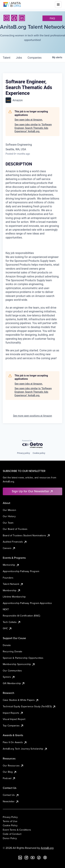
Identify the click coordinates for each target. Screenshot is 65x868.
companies (35, 58)
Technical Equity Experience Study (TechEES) (29, 706)
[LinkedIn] (22, 18)
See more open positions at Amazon (32, 416)
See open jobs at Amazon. (29, 120)
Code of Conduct (12, 834)
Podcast (9, 778)
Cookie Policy (10, 825)
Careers (9, 548)
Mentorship (11, 565)
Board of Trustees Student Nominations (27, 535)
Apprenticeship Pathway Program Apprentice (27, 603)
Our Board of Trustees (15, 529)
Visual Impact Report (14, 719)
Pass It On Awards (15, 742)
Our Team (8, 523)
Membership (12, 590)
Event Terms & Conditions (17, 830)
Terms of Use (10, 821)
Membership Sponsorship (19, 664)
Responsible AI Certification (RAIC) (21, 616)
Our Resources (13, 766)
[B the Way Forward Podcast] (45, 858)
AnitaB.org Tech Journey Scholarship (25, 749)
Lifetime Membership (14, 597)
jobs (19, 58)
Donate (7, 645)
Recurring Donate (13, 651)
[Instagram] (7, 18)
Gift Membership (14, 683)
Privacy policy (23, 453)
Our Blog (10, 772)
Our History (9, 516)
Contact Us (11, 795)
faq (52, 18)
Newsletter (11, 801)
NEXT (6, 609)
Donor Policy (10, 838)
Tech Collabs (12, 622)
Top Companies (13, 726)
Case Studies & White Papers (21, 700)
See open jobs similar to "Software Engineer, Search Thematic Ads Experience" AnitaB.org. (33, 128)
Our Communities (12, 671)
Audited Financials (15, 542)
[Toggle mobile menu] (58, 5)
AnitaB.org (47, 848)
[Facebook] (14, 18)
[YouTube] (33, 858)
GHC (7, 628)
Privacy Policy (10, 817)
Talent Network (13, 584)
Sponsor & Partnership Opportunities (23, 658)
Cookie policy (39, 453)
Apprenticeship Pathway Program (21, 571)
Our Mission (9, 510)
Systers (9, 677)
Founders (8, 578)
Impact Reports (13, 713)
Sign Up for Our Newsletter (32, 491)
